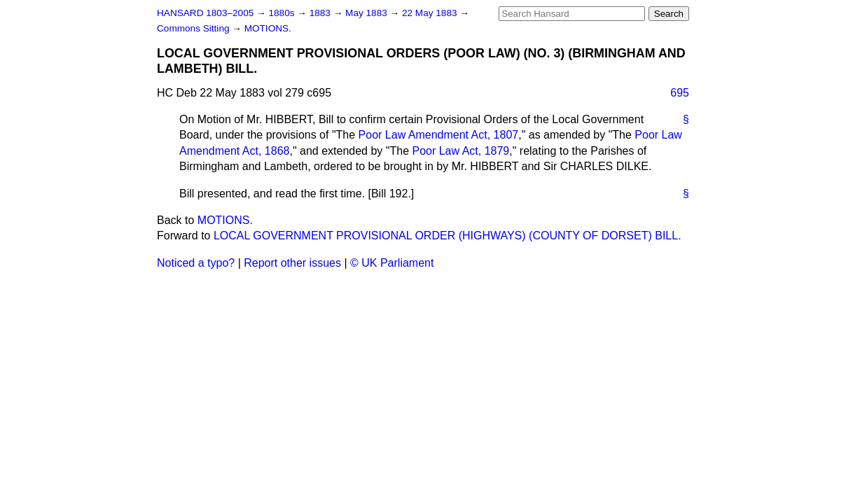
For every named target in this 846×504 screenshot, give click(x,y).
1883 (321, 13)
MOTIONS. (268, 28)
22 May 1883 (431, 13)
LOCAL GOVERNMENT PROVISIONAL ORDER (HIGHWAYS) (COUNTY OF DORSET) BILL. (448, 236)
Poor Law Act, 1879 (460, 151)
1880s (283, 13)
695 (680, 93)
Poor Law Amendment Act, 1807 (439, 135)
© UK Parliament (392, 263)
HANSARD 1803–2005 (205, 13)
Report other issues (292, 263)
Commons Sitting (194, 28)
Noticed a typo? (196, 263)
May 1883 (367, 13)
